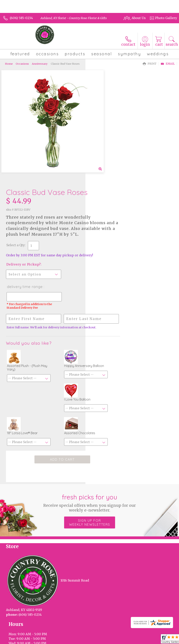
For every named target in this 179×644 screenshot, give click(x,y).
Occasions (22, 64)
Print (150, 64)
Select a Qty (101, 133)
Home (9, 64)
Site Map (96, 618)
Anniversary (40, 64)
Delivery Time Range (110, 178)
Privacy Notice (40, 618)
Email (168, 64)
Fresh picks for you (89, 402)
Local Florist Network (70, 618)
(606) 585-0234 (21, 18)
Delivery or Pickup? (109, 156)
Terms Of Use (15, 618)
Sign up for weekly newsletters (90, 421)
